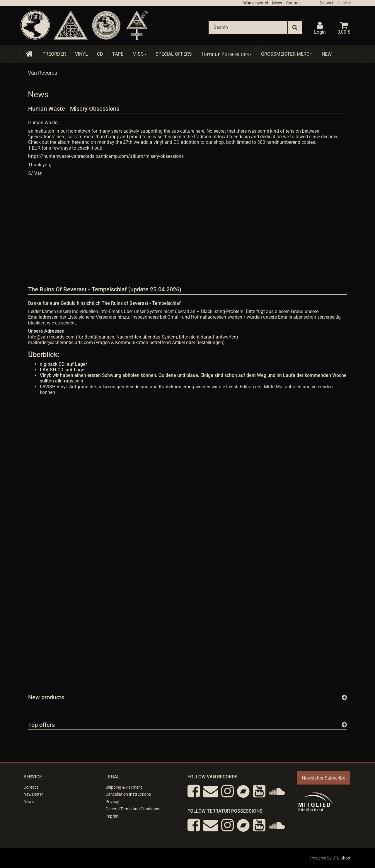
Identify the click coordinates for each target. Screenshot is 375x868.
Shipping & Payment (124, 787)
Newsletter (33, 794)
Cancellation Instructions (128, 794)
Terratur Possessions (226, 54)
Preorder (54, 54)
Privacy (112, 802)
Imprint (112, 816)
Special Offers (174, 54)
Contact (294, 3)
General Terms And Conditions (133, 809)
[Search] (248, 27)
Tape (118, 54)
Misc (139, 54)
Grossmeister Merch (287, 54)
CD (100, 54)
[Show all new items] (344, 697)
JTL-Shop (341, 858)
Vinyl (81, 54)
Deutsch (327, 3)
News (277, 3)
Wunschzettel (255, 3)
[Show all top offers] (344, 725)
